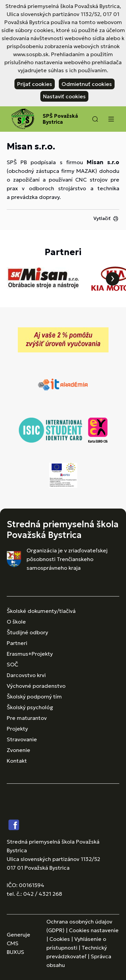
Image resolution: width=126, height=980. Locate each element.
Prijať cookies (35, 84)
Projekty (17, 729)
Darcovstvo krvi (26, 675)
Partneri (17, 643)
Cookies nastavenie (94, 930)
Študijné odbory (27, 632)
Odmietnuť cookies (87, 84)
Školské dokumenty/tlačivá (41, 611)
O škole (16, 622)
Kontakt (17, 761)
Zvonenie (18, 750)
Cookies (60, 939)
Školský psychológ (30, 707)
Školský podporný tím (34, 696)
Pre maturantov (27, 718)
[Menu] (111, 119)
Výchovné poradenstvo (36, 686)
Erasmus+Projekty (30, 654)
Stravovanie (22, 739)
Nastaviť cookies (64, 96)
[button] (95, 119)
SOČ (12, 664)
